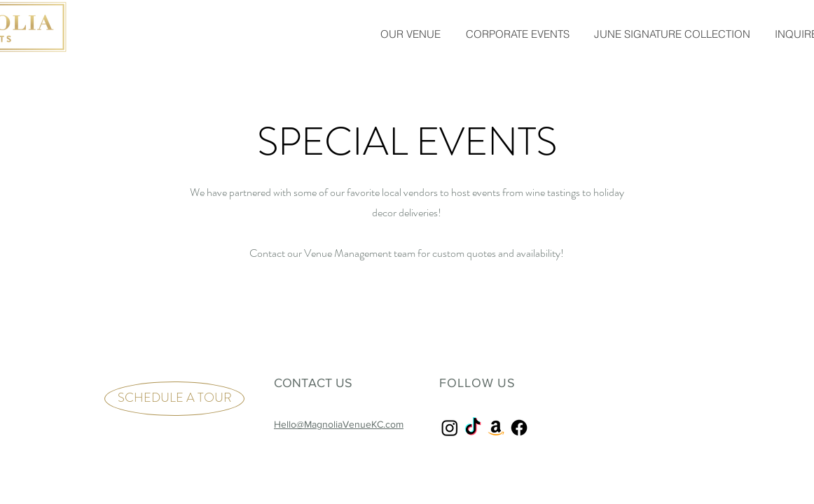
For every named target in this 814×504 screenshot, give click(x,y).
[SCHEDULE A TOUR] (174, 399)
